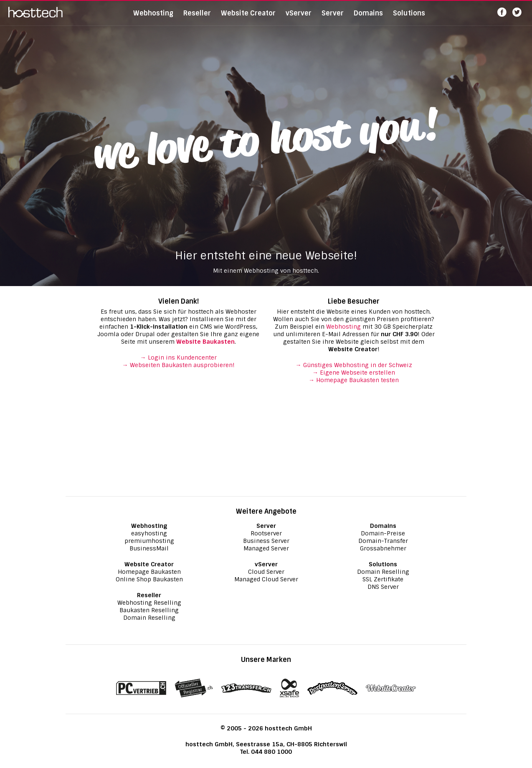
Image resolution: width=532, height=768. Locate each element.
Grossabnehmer (383, 548)
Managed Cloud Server (266, 579)
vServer (299, 19)
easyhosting (149, 533)
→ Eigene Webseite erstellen (354, 373)
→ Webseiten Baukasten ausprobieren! (179, 365)
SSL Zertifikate (383, 579)
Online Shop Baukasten (149, 579)
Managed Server (266, 548)
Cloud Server (266, 572)
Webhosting (153, 19)
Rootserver (266, 533)
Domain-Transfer (383, 541)
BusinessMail (149, 548)
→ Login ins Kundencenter (179, 357)
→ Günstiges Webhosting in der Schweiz (354, 365)
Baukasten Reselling (149, 610)
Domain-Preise (383, 533)
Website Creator (248, 19)
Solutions (409, 19)
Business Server (266, 541)
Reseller (197, 19)
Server (333, 19)
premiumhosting (149, 541)
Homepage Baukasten (149, 572)
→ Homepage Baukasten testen (354, 380)
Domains (368, 19)
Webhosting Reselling (149, 603)
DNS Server (383, 587)
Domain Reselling (149, 618)
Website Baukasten (205, 342)
